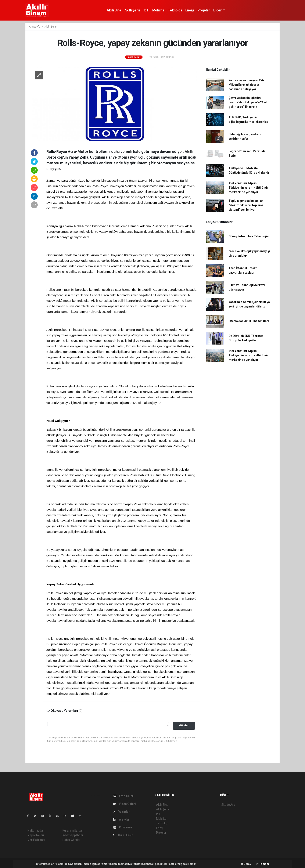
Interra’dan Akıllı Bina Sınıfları (249, 321)
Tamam (262, 864)
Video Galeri (124, 804)
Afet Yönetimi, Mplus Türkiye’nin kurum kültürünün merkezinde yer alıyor (249, 188)
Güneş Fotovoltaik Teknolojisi (249, 236)
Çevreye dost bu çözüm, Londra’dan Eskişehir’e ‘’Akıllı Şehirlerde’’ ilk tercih (248, 102)
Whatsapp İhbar (73, 835)
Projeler (204, 10)
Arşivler (121, 820)
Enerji (190, 10)
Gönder (184, 725)
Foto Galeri (124, 796)
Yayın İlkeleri (36, 835)
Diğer (218, 10)
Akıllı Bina (114, 10)
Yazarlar (121, 812)
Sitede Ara (228, 805)
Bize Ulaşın (123, 835)
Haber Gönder (71, 840)
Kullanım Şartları (73, 831)
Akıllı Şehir (132, 10)
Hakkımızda (35, 831)
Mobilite (158, 10)
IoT (146, 10)
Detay (246, 864)
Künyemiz (123, 827)
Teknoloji (175, 10)
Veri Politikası (36, 840)
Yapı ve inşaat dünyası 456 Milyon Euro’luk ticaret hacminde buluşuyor (246, 85)
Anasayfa (35, 27)
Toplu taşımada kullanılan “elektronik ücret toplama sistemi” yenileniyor (246, 205)
